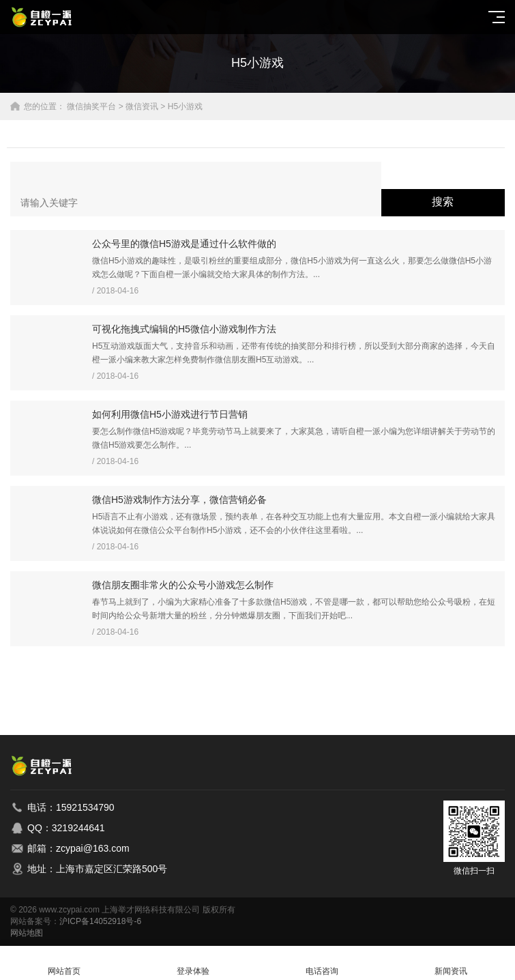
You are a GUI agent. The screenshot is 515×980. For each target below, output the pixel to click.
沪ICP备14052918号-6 (100, 921)
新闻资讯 (451, 963)
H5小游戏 (185, 106)
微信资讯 (142, 106)
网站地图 (27, 933)
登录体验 (193, 963)
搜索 (443, 202)
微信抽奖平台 (91, 106)
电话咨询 (322, 963)
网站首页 (64, 963)
